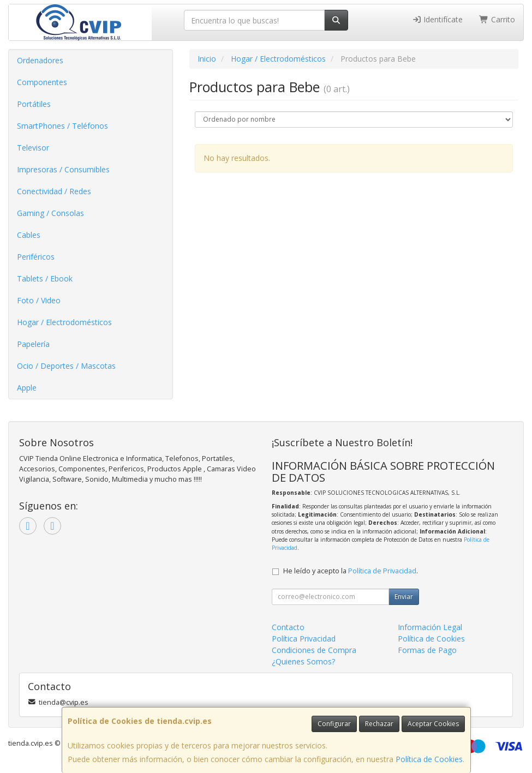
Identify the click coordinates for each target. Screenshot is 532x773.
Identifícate (438, 19)
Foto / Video (39, 300)
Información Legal (430, 627)
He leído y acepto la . (351, 571)
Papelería (33, 344)
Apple (27, 388)
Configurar (334, 724)
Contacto (288, 627)
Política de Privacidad (382, 571)
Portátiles (34, 104)
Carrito (497, 19)
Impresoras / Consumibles (63, 169)
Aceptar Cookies (433, 724)
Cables (29, 235)
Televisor (33, 148)
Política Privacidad (304, 639)
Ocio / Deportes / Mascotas (66, 366)
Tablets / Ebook (45, 278)
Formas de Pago (427, 650)
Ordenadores (40, 60)
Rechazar (379, 724)
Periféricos (36, 257)
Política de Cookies (429, 759)
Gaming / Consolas (50, 213)
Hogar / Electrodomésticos (64, 322)
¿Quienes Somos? (303, 661)
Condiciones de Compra (314, 650)
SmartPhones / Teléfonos (62, 126)
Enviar (404, 597)
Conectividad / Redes (54, 191)
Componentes (42, 82)
